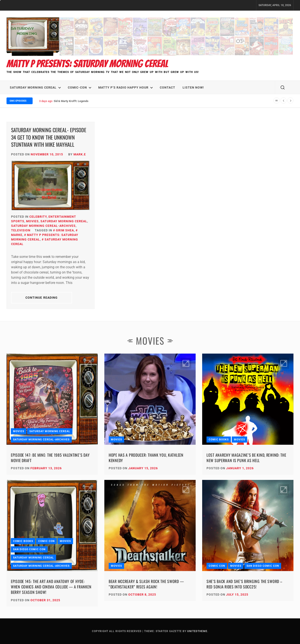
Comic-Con (80, 87)
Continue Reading (42, 298)
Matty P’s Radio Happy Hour (126, 87)
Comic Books (219, 440)
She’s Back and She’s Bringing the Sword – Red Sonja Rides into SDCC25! (244, 584)
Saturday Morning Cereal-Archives (43, 226)
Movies (32, 221)
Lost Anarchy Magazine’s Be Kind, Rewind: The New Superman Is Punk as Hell (246, 458)
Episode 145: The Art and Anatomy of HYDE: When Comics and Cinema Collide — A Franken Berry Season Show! (51, 587)
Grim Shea (65, 230)
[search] (283, 87)
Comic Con (46, 541)
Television (21, 230)
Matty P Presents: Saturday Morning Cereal (87, 64)
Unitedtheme (197, 631)
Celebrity (38, 217)
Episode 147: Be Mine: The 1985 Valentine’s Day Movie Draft (50, 458)
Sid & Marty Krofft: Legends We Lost (76, 101)
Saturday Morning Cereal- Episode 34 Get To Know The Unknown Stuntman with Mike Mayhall (49, 137)
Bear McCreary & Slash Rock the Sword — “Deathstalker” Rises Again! (146, 584)
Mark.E (80, 154)
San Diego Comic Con (29, 549)
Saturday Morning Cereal (35, 87)
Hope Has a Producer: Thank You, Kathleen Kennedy (146, 458)
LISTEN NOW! (193, 87)
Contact (167, 87)
